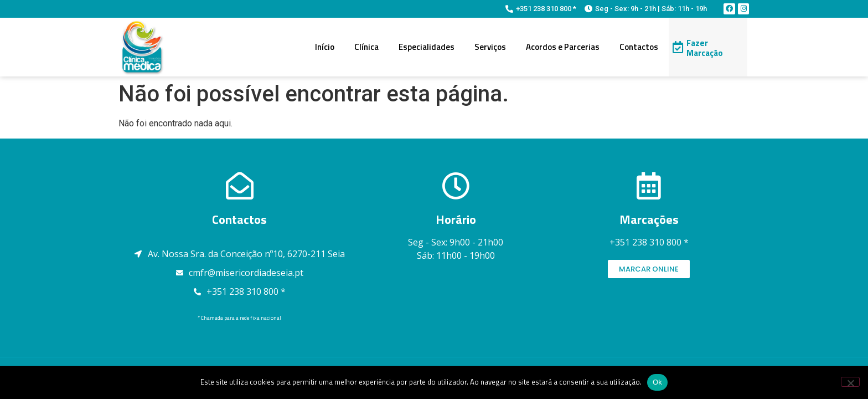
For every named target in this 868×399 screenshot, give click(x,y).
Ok (657, 382)
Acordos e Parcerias (563, 47)
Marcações (649, 219)
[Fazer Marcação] (678, 47)
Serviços (490, 47)
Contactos (639, 47)
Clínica (366, 47)
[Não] (850, 382)
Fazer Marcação (705, 48)
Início (325, 47)
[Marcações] (649, 186)
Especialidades (427, 47)
